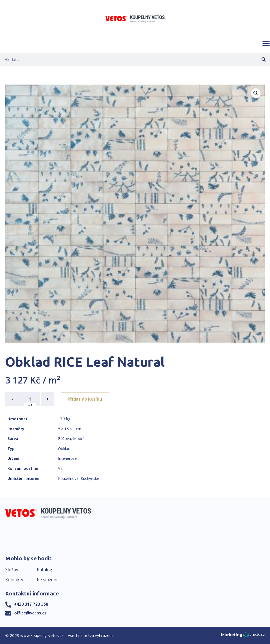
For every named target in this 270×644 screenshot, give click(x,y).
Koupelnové (68, 478)
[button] (266, 44)
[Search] (264, 59)
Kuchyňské (90, 478)
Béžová (64, 439)
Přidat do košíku (85, 399)
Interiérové (67, 458)
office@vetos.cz (30, 613)
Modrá (79, 439)
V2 (60, 468)
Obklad (64, 449)
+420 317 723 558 (31, 604)
